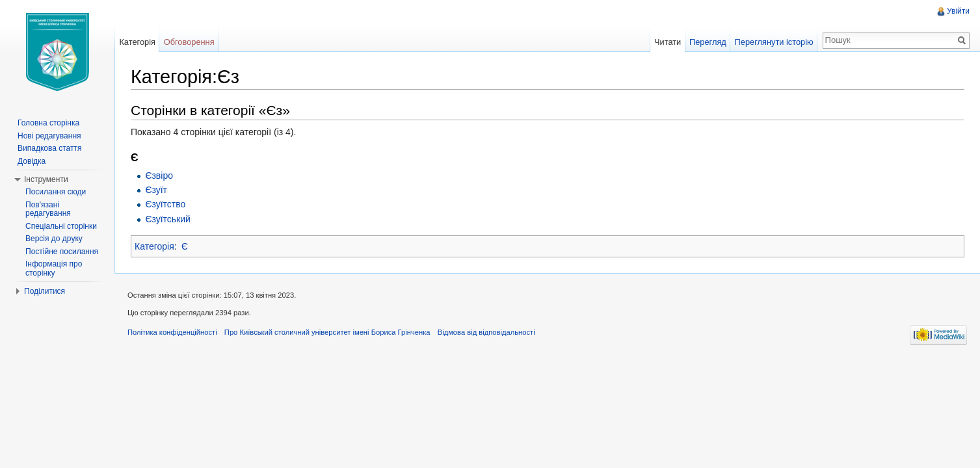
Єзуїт (156, 190)
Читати (668, 42)
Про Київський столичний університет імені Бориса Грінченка (327, 332)
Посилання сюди (56, 192)
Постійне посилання (62, 252)
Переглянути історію (774, 42)
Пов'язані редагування (48, 209)
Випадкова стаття (49, 148)
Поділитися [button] (45, 291)
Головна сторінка (48, 123)
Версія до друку (54, 239)
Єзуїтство (165, 204)
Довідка (32, 161)
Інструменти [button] (46, 179)
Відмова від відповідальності (486, 332)
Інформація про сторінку (54, 268)
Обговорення (189, 42)
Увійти (958, 11)
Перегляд (708, 42)
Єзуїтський (168, 219)
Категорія (154, 246)
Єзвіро (159, 175)
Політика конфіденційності (172, 332)
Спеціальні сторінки (61, 226)
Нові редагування (49, 136)
